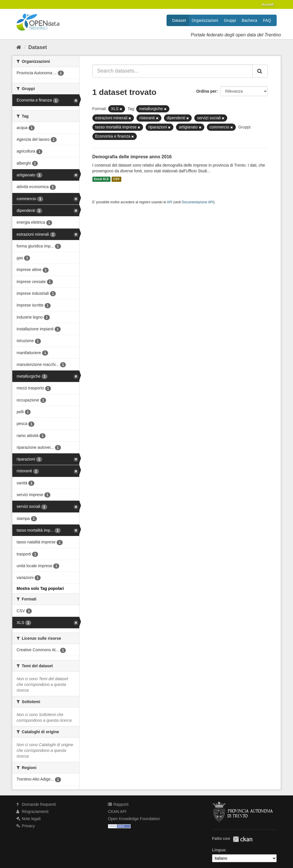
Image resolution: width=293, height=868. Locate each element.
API (170, 202)
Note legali (28, 819)
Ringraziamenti (32, 812)
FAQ (267, 20)
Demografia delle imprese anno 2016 (132, 157)
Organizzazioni (205, 20)
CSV (116, 179)
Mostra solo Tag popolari (40, 588)
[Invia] (260, 71)
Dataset (179, 20)
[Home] (19, 47)
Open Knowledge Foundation (134, 819)
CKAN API (117, 812)
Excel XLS (101, 179)
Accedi (268, 4)
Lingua (219, 850)
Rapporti (118, 804)
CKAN (243, 839)
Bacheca (250, 20)
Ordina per (206, 91)
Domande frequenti (36, 804)
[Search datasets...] (173, 71)
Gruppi (230, 20)
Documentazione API (198, 202)
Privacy (26, 826)
